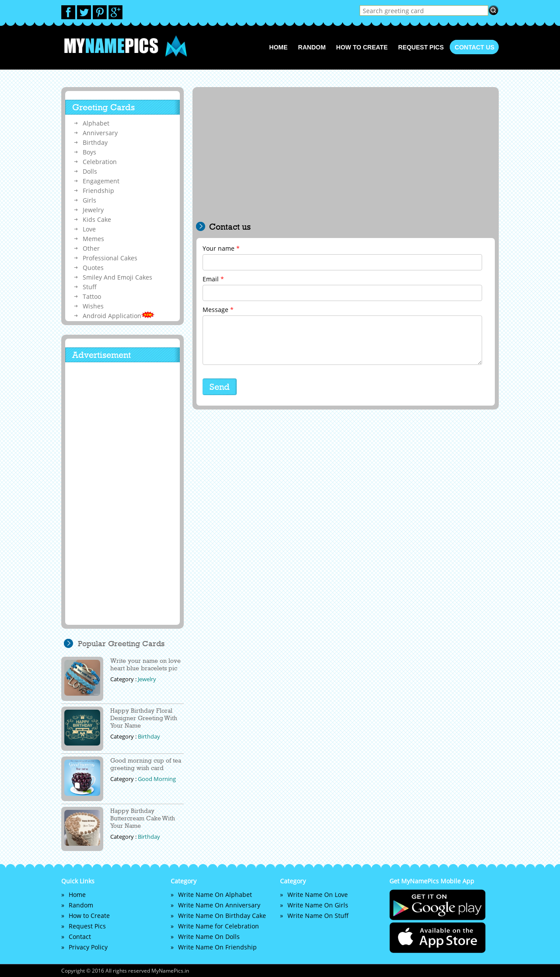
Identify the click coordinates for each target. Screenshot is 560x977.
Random (312, 47)
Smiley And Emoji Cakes (117, 277)
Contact (80, 937)
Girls (89, 200)
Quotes (93, 268)
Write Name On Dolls (209, 937)
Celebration (100, 162)
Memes (93, 239)
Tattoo (92, 296)
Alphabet (96, 123)
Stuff (90, 287)
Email (213, 279)
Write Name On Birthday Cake (222, 916)
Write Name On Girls (318, 905)
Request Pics (421, 47)
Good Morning (157, 779)
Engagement (101, 181)
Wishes (93, 306)
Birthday (95, 142)
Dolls (90, 171)
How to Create (362, 47)
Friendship (98, 191)
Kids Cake (97, 219)
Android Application (119, 316)
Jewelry (93, 210)
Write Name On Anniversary (219, 905)
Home (278, 47)
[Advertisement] (346, 156)
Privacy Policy (88, 947)
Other (91, 248)
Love (89, 229)
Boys (89, 152)
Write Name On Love (318, 895)
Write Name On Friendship (217, 947)
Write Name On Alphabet (215, 895)
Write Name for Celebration (219, 926)
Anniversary (100, 133)
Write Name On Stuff (318, 916)
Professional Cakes (110, 258)
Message (218, 310)
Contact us (474, 47)
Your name (221, 248)
